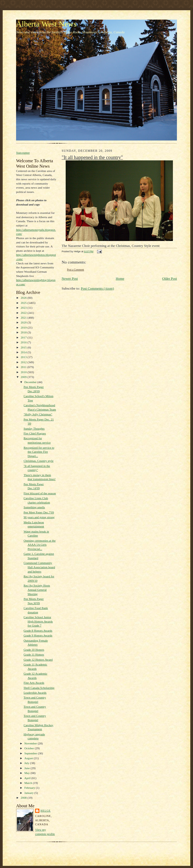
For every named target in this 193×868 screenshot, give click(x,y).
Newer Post (70, 278)
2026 (24, 298)
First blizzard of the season (40, 493)
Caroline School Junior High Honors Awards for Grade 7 (38, 621)
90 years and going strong (39, 517)
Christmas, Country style (38, 461)
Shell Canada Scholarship (39, 688)
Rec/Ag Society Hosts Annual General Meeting (37, 590)
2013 (24, 357)
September (31, 753)
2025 (24, 303)
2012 (24, 362)
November (31, 743)
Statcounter (23, 153)
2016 (24, 342)
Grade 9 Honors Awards (38, 635)
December (31, 382)
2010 (24, 372)
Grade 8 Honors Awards (38, 631)
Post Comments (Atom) (98, 288)
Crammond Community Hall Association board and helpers (39, 567)
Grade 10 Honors (34, 650)
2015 (24, 347)
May (27, 773)
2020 (24, 322)
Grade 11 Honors (34, 654)
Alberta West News (46, 24)
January (29, 793)
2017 (24, 337)
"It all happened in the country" (92, 157)
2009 (24, 377)
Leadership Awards (35, 693)
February (30, 788)
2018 (24, 332)
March (29, 783)
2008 (24, 798)
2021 (24, 318)
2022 (24, 313)
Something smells (34, 507)
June (27, 768)
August (29, 758)
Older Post (170, 278)
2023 (24, 308)
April (28, 778)
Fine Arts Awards (34, 683)
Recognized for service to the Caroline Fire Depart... (39, 452)
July (27, 763)
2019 (24, 327)
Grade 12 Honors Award (38, 660)
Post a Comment (76, 270)
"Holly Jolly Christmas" (38, 414)
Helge (46, 811)
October (30, 748)
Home (120, 278)
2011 (24, 367)
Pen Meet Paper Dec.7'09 (39, 512)
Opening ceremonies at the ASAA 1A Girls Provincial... (40, 545)
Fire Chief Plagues (35, 433)
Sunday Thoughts (34, 428)
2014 (24, 352)
